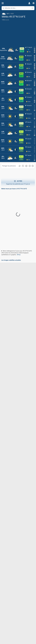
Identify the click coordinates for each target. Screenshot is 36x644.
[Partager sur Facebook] (23, 166)
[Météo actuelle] (18, 13)
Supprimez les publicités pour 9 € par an (18, 182)
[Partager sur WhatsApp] (20, 166)
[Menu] (3, 3)
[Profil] (29, 3)
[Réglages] (34, 3)
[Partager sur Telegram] (30, 166)
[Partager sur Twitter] (26, 166)
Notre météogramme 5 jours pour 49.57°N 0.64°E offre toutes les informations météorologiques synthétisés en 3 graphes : (17, 253)
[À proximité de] (32, 8)
